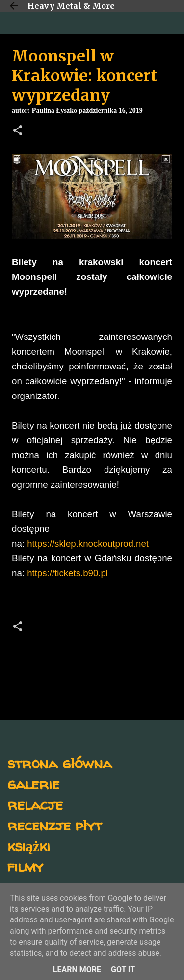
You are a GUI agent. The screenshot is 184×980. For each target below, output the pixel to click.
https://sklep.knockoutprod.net (88, 543)
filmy (25, 866)
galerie (33, 783)
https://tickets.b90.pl (67, 573)
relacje (35, 804)
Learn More (77, 969)
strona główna (60, 763)
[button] (18, 131)
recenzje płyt (54, 825)
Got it (123, 969)
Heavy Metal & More (71, 6)
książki (29, 845)
